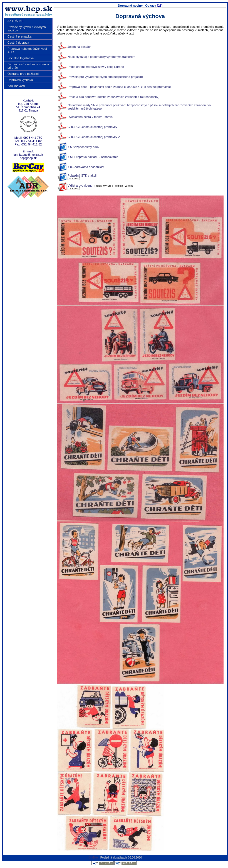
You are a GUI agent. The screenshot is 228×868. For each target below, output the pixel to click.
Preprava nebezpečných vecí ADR (27, 50)
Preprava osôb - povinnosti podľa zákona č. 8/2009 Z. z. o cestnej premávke (119, 87)
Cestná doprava (18, 43)
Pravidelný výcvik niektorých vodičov (27, 29)
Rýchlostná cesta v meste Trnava (90, 117)
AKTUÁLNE (16, 21)
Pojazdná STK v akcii (82, 175)
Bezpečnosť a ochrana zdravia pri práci (28, 66)
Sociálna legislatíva (21, 58)
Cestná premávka (19, 36)
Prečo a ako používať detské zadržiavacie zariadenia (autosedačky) (113, 97)
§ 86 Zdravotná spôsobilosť (86, 167)
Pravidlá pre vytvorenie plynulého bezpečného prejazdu (105, 77)
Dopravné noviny (130, 6)
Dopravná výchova (20, 80)
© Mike (93, 857)
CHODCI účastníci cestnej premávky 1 (94, 127)
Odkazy (151, 6)
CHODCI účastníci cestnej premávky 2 (94, 137)
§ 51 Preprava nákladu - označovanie (93, 157)
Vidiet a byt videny (80, 186)
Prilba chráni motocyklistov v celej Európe (96, 67)
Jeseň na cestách (80, 47)
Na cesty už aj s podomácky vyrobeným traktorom (101, 57)
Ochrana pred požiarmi (23, 74)
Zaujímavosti (16, 86)
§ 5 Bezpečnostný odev (83, 147)
